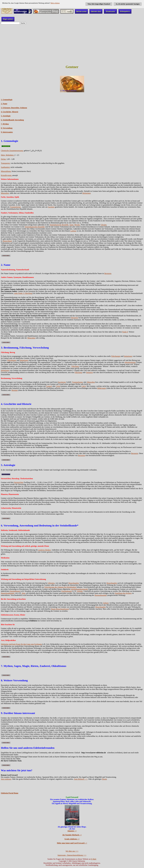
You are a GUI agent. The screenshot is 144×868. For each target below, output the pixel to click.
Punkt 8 (125, 332)
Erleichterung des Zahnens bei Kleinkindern (60, 587)
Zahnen (106, 603)
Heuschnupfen (74, 583)
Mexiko (77, 225)
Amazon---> (72, 831)
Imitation (89, 372)
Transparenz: (6, 163)
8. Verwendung (7, 128)
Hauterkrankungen (8, 593)
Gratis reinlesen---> (72, 839)
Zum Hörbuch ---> (81, 779)
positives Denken (44, 550)
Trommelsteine (15, 207)
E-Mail (94, 859)
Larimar (73, 231)
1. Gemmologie (7, 100)
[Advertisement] (72, 47)
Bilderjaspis (102, 388)
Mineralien (5, 193)
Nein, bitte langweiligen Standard (99, 4)
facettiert (51, 207)
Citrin (58, 386)
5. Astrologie (6, 116)
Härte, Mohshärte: (8, 155)
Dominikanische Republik (59, 225)
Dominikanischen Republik (35, 227)
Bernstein (108, 273)
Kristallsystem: (7, 175)
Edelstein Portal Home (10, 793)
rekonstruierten (130, 362)
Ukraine (104, 225)
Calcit (84, 386)
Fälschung (75, 366)
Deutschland (7, 241)
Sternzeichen (19, 482)
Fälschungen (116, 356)
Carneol (49, 386)
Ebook (104, 779)
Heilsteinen (86, 193)
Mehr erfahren (55, 3)
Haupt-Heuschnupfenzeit (60, 609)
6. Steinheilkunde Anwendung (12, 120)
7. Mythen (5, 124)
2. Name (4, 104)
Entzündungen (15, 591)
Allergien (51, 583)
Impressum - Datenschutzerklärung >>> (72, 855)
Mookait (15, 390)
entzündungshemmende (79, 589)
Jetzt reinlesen (6, 779)
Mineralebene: (6, 171)
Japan (71, 225)
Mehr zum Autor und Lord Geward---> (72, 843)
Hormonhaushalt (101, 595)
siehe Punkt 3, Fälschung (23, 293)
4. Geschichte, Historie (10, 112)
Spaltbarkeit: (6, 167)
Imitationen (128, 356)
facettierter (62, 382)
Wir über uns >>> (72, 851)
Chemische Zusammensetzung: (12, 151)
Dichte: (4, 159)
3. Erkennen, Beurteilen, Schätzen (14, 108)
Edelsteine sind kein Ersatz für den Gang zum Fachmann (22, 644)
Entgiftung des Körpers (123, 593)
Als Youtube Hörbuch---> (72, 835)
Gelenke (80, 591)
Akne (23, 593)
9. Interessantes (7, 132)
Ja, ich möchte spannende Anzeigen (128, 4)
